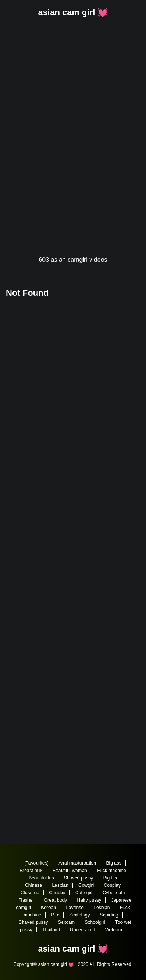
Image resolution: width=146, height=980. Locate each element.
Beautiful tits (41, 878)
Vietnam (114, 930)
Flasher (26, 900)
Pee (55, 915)
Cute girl (84, 893)
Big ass (113, 863)
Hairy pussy (89, 900)
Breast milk (31, 871)
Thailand (51, 930)
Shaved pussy (78, 878)
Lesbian (60, 885)
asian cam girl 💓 (73, 12)
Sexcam (66, 922)
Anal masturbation (77, 863)
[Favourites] (36, 863)
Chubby (57, 893)
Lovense (75, 908)
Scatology (80, 915)
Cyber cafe (114, 893)
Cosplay (112, 885)
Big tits (110, 878)
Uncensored (83, 930)
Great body (55, 900)
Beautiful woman (70, 871)
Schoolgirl (95, 922)
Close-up (30, 893)
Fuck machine (112, 871)
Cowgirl (86, 885)
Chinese (33, 885)
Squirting (109, 915)
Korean (48, 908)
